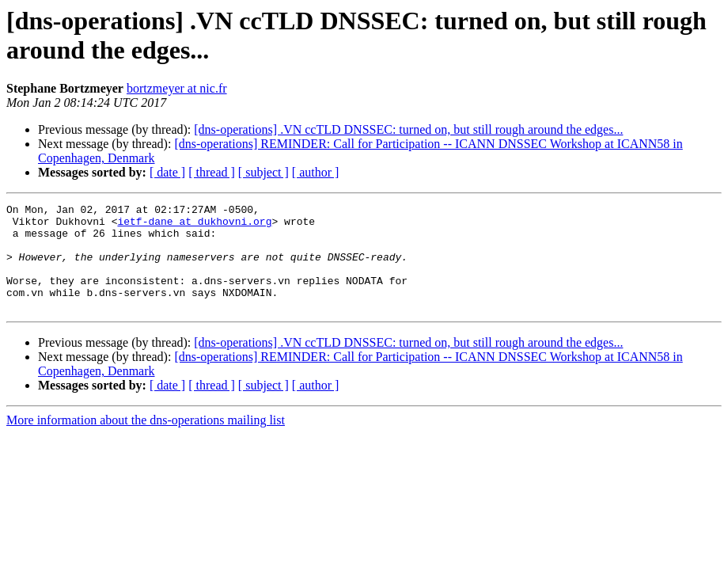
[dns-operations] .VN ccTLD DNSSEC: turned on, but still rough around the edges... (408, 129)
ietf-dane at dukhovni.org (194, 226)
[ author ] (316, 172)
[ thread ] (212, 172)
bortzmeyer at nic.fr (177, 88)
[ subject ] (264, 172)
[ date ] (167, 172)
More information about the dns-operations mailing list (146, 441)
